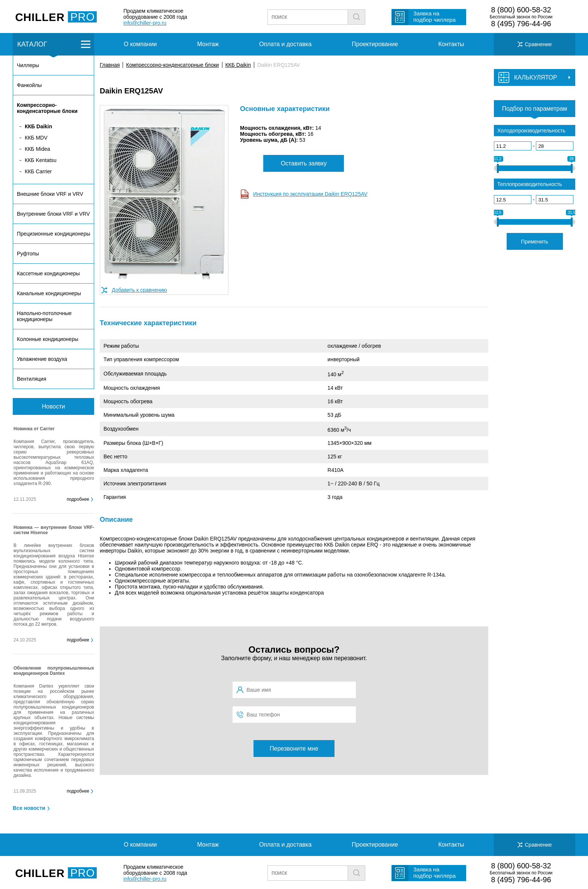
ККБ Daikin (238, 65)
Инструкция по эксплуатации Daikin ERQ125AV (310, 194)
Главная (110, 65)
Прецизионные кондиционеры (53, 234)
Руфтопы (28, 254)
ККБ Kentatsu (41, 160)
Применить (534, 242)
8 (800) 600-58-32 (521, 10)
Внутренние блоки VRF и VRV (53, 214)
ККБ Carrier (38, 171)
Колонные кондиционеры (48, 339)
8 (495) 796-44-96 (521, 24)
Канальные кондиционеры (49, 293)
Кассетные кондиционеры (48, 273)
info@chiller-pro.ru (145, 23)
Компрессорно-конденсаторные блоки (172, 65)
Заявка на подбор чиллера (434, 17)
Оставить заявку (304, 163)
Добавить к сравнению (139, 290)
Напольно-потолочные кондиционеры (44, 316)
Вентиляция (31, 379)
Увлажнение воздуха (42, 359)
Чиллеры (28, 65)
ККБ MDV (36, 138)
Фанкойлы (29, 85)
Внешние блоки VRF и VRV (50, 194)
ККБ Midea (37, 149)
